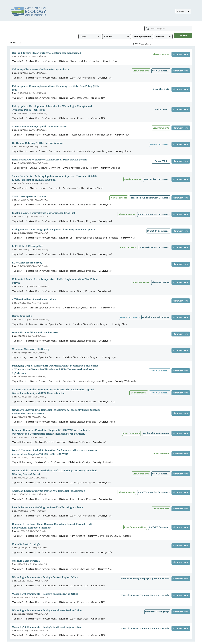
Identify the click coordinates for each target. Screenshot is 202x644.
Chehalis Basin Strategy (26, 544)
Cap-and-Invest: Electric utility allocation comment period (47, 53)
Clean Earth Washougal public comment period (40, 126)
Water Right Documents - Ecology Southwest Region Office (47, 627)
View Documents (161, 474)
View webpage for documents (154, 214)
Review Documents (160, 144)
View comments (161, 54)
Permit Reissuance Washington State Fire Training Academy (47, 507)
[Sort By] (146, 44)
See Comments (139, 393)
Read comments (133, 179)
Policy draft (161, 109)
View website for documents (154, 247)
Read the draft (161, 89)
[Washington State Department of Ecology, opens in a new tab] (29, 11)
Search (183, 35)
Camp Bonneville (22, 316)
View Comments (141, 71)
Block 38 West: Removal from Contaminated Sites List (44, 213)
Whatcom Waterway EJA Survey (31, 349)
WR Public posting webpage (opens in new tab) (145, 628)
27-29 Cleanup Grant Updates (29, 196)
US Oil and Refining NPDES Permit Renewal (38, 143)
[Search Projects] (147, 28)
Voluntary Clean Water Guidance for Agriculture (40, 69)
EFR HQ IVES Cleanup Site (28, 246)
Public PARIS (161, 161)
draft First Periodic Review (156, 317)
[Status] (142, 36)
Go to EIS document (159, 527)
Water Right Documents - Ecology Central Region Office (45, 577)
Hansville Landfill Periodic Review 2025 (35, 332)
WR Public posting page (157, 612)
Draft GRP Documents (158, 231)
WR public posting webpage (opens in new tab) (145, 579)
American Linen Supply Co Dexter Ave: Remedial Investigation (49, 491)
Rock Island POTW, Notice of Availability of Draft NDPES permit (49, 160)
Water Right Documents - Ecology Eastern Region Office (45, 594)
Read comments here (135, 527)
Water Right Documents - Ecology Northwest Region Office (47, 610)
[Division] (163, 36)
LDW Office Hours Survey (27, 263)
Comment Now (181, 54)
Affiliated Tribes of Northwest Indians (34, 299)
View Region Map (161, 282)
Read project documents (157, 179)
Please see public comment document (150, 198)
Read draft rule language (156, 433)
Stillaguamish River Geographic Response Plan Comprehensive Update (53, 229)
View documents (161, 71)
